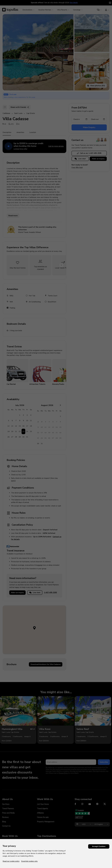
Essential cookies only (29, 861)
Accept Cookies (99, 846)
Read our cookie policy (11, 861)
